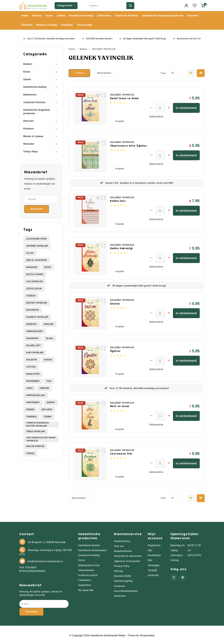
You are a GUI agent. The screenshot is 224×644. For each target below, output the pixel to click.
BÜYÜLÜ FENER (35, 273)
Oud (49, 380)
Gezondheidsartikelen (126, 590)
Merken (83, 48)
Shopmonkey (147, 634)
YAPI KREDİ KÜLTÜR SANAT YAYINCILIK (41, 438)
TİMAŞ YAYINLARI (35, 430)
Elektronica (104, 14)
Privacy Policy (122, 565)
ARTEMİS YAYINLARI (37, 245)
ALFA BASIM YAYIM (36, 238)
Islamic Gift (33, 344)
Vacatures (119, 585)
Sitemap (119, 570)
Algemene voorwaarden (127, 560)
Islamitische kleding (81, 14)
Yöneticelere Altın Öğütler (129, 144)
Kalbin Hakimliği (121, 247)
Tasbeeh (31, 415)
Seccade (47, 408)
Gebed (61, 14)
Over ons (119, 545)
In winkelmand (186, 107)
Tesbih (48, 415)
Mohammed (33, 380)
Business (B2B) (123, 575)
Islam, (49, 337)
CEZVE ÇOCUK (34, 287)
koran (30, 452)
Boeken (37, 14)
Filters (79, 72)
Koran (49, 14)
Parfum (44, 387)
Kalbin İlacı (118, 200)
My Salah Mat (86, 589)
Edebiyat (32, 323)
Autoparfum (85, 584)
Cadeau (31, 294)
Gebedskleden (86, 569)
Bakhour (32, 266)
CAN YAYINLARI (35, 280)
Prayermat (33, 401)
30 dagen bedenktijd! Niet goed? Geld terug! (143, 37)
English (49, 323)
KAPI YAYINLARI (35, 351)
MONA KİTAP (33, 373)
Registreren (154, 544)
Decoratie (33, 309)
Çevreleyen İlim (121, 452)
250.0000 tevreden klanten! (97, 37)
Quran (51, 401)
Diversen (193, 14)
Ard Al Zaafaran (37, 259)
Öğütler (115, 350)
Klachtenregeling (123, 580)
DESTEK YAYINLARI (37, 302)
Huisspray (32, 337)
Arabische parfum (88, 574)
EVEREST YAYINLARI (37, 316)
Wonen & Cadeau (47, 23)
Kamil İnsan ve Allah (124, 97)
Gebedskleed (35, 330)
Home (25, 14)
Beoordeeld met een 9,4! (187, 37)
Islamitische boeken (89, 544)
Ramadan (67, 23)
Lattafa (31, 366)
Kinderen (27, 23)
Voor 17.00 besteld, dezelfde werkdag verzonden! (49, 37)
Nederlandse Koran (89, 564)
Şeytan (115, 302)
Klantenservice (122, 540)
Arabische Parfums (127, 14)
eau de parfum (35, 445)
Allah (30, 252)
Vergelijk (120, 120)
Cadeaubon (85, 579)
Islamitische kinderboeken (93, 549)
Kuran (48, 358)
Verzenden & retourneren (128, 555)
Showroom (120, 595)
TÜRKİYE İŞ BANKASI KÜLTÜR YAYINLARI (38, 423)
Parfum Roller (36, 394)
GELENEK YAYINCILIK (104, 48)
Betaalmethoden (123, 550)
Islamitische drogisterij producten (163, 14)
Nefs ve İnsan (120, 405)
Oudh (29, 387)
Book (48, 266)
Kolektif (32, 358)
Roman (30, 408)
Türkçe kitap (84, 23)
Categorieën (66, 5)
